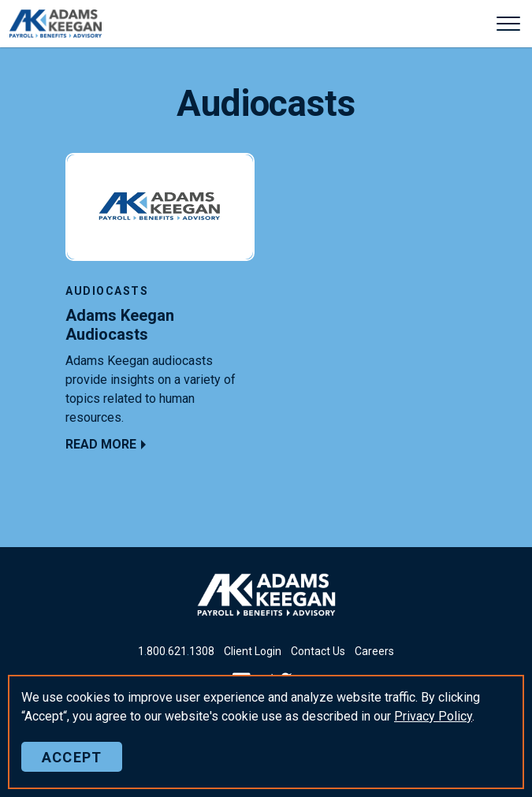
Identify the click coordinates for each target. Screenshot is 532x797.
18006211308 (176, 651)
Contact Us (318, 651)
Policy (433, 716)
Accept (72, 757)
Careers (374, 651)
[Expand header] (508, 24)
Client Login (253, 651)
